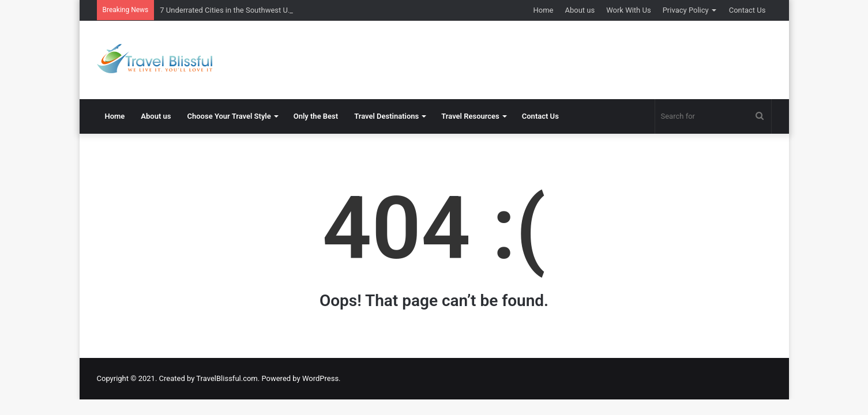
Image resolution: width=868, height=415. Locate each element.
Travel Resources (470, 116)
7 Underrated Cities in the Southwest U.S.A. (231, 10)
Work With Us (628, 10)
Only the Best (316, 116)
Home (544, 10)
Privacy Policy (686, 10)
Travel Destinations (386, 116)
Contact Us (747, 10)
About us (580, 10)
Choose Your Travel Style (229, 116)
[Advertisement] (550, 58)
